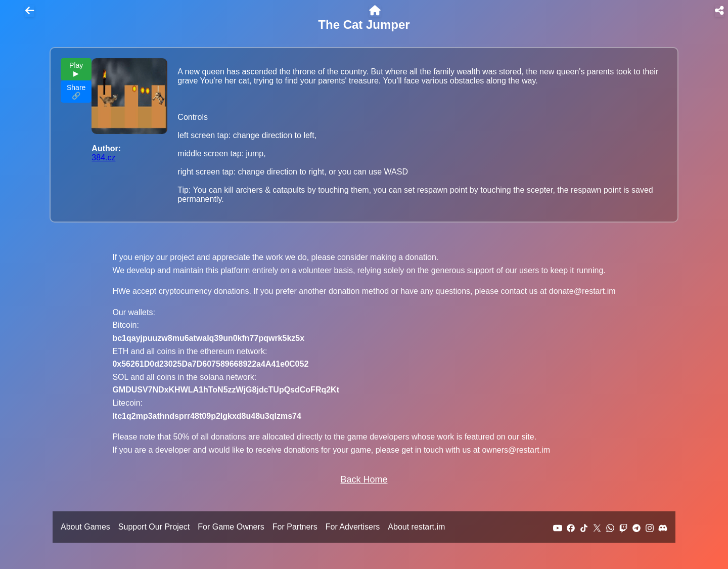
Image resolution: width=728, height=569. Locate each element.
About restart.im (416, 527)
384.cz (103, 158)
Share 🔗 (76, 92)
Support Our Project (154, 527)
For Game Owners (231, 527)
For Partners (295, 527)
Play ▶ (76, 69)
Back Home (364, 479)
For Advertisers (353, 527)
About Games (85, 527)
